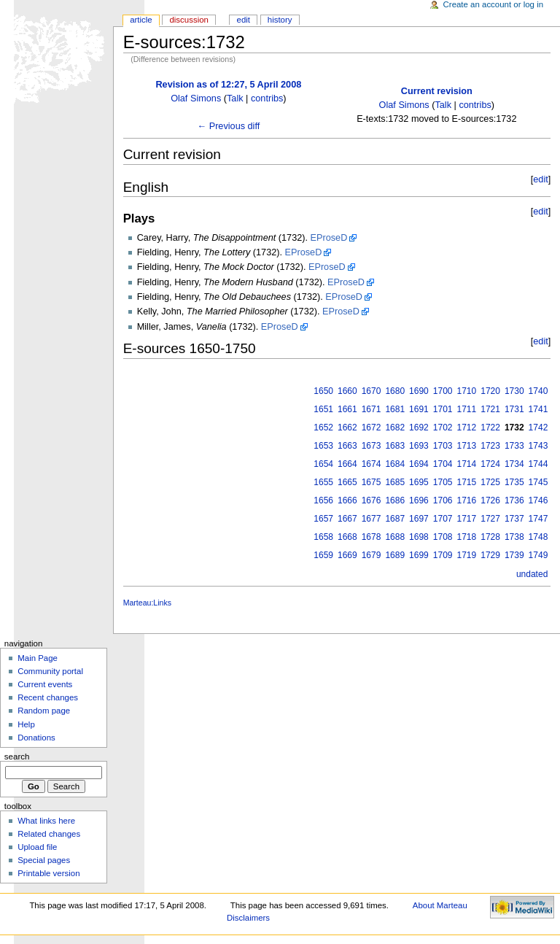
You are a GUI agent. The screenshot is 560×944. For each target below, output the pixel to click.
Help (26, 724)
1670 (372, 391)
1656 (323, 500)
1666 (347, 500)
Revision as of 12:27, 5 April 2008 (228, 85)
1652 (323, 427)
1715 (467, 482)
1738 (514, 537)
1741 (538, 409)
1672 (372, 427)
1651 (323, 409)
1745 (538, 482)
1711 (467, 409)
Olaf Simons (196, 98)
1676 (372, 500)
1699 (419, 555)
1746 (538, 500)
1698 (419, 537)
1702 (443, 427)
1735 (514, 482)
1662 (347, 427)
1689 (395, 555)
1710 (467, 391)
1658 (323, 537)
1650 (323, 391)
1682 (395, 427)
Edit (244, 20)
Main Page (38, 658)
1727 (490, 519)
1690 (419, 391)
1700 (443, 391)
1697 (419, 519)
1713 (467, 446)
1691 (419, 409)
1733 (514, 446)
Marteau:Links (147, 603)
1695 (419, 482)
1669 (347, 555)
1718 (467, 537)
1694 (419, 464)
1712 (467, 427)
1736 (514, 500)
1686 (395, 500)
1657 (323, 519)
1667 (347, 519)
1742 (538, 427)
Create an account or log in (494, 4)
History (280, 20)
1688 (395, 537)
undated (532, 574)
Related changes (49, 834)
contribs (267, 98)
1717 (467, 519)
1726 (490, 500)
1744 (538, 464)
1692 (419, 427)
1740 (538, 391)
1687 (395, 519)
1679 (372, 555)
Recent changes (48, 697)
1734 (514, 464)
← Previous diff (228, 126)
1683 (395, 446)
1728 (490, 537)
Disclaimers (248, 918)
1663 (347, 446)
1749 (538, 555)
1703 (443, 446)
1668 (347, 537)
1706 (443, 500)
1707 (443, 519)
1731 (514, 409)
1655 (323, 482)
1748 (538, 537)
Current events (45, 684)
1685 (395, 482)
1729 (490, 555)
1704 (443, 464)
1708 (443, 537)
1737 (514, 519)
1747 (538, 519)
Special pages (44, 860)
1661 (347, 409)
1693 (419, 446)
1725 (490, 482)
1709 (443, 555)
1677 (372, 519)
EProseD (329, 238)
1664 (347, 464)
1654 (323, 464)
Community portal (50, 671)
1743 (538, 446)
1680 (395, 391)
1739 (514, 555)
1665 (347, 482)
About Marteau (440, 905)
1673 (372, 446)
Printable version (48, 873)
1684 (395, 464)
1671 (372, 409)
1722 (490, 427)
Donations (36, 738)
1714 (467, 464)
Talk (235, 98)
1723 (490, 446)
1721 (490, 409)
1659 (323, 555)
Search (17, 757)
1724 (490, 464)
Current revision (437, 91)
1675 (372, 482)
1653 (323, 446)
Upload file (37, 847)
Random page (44, 711)
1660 (347, 391)
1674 (372, 464)
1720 (490, 391)
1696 (419, 500)
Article (141, 20)
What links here (46, 821)
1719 (467, 555)
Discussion (188, 20)
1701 (443, 409)
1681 (395, 409)
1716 (467, 500)
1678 (372, 537)
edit (540, 179)
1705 (443, 482)
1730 (514, 391)
